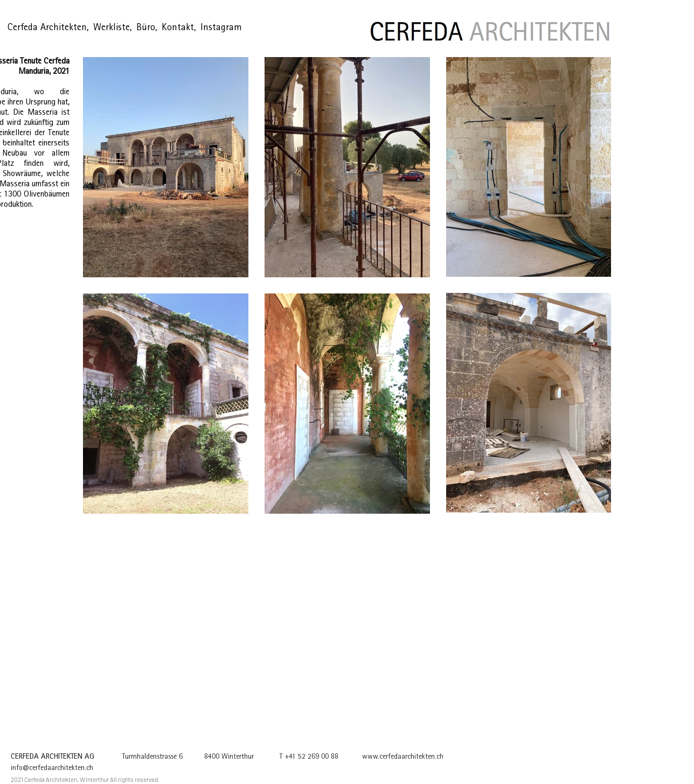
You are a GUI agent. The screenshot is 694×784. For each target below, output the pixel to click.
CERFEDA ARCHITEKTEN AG (53, 757)
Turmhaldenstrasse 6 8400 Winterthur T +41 (196, 757)
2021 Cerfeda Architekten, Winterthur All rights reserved (84, 779)
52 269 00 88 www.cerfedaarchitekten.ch (380, 757)
